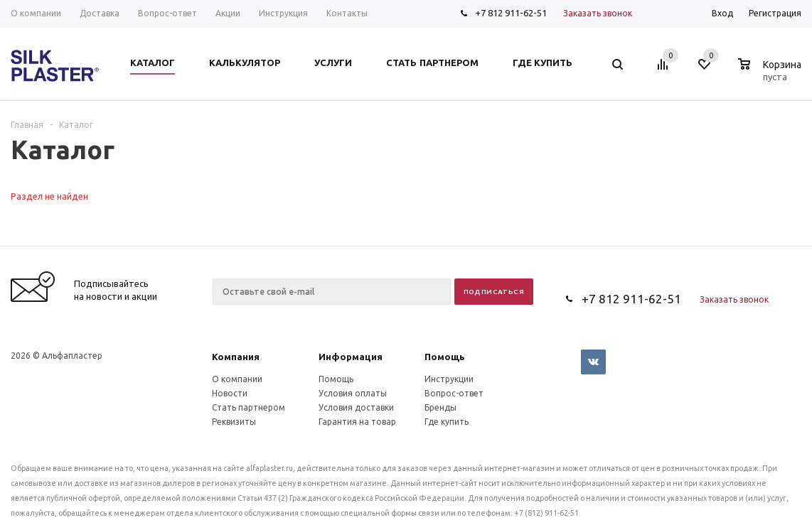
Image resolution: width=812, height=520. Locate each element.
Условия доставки (356, 407)
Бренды (440, 407)
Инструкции (449, 379)
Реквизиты (234, 422)
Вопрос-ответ (454, 393)
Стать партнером (249, 407)
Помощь (445, 357)
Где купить (447, 422)
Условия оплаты (353, 393)
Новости (230, 393)
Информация (351, 357)
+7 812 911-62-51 (511, 13)
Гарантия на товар (357, 422)
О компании (237, 379)
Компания (236, 357)
